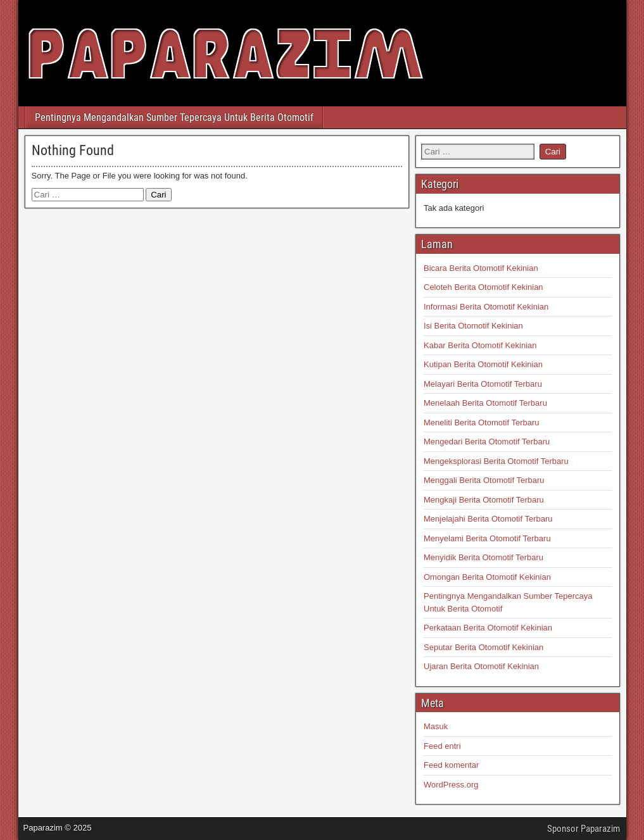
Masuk (436, 726)
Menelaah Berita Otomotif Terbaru (485, 403)
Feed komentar (451, 765)
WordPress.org (451, 785)
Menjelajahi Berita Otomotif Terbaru (488, 519)
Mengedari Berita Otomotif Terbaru (487, 442)
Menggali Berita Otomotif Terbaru (484, 480)
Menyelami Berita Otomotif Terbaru (487, 538)
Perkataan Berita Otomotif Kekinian (488, 628)
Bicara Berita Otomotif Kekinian (481, 268)
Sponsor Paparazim (584, 829)
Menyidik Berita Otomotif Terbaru (483, 557)
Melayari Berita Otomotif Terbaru (483, 384)
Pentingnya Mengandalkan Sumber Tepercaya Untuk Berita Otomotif (174, 117)
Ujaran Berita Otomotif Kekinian (481, 666)
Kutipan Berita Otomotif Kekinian (483, 364)
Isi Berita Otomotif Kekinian (473, 326)
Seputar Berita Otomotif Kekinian (483, 647)
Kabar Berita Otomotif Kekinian (480, 345)
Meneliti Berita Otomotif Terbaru (482, 423)
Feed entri (442, 746)
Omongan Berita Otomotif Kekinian (487, 577)
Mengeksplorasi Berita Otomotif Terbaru (496, 461)
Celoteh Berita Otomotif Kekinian (483, 287)
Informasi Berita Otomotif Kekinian (486, 307)
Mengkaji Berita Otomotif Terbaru (484, 500)
